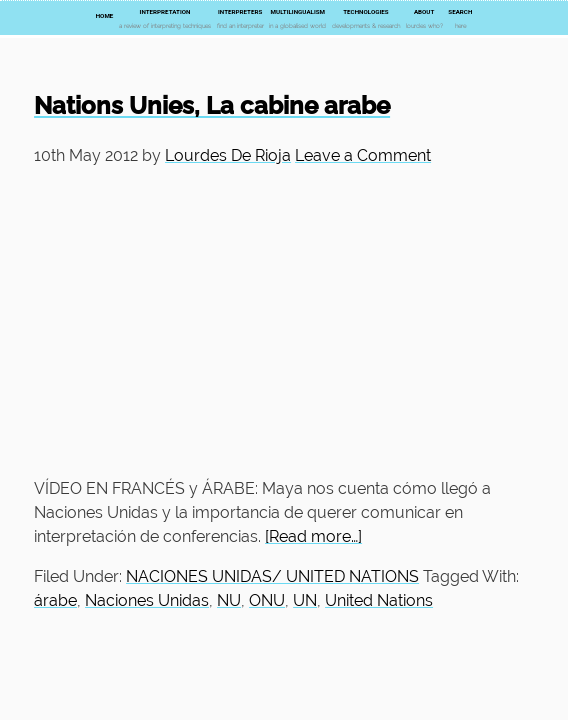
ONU (267, 600)
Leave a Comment (363, 155)
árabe (55, 600)
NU (229, 600)
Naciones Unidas (147, 600)
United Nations (379, 600)
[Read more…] (313, 536)
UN (305, 600)
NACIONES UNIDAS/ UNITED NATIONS (272, 576)
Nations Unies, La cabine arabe (212, 105)
